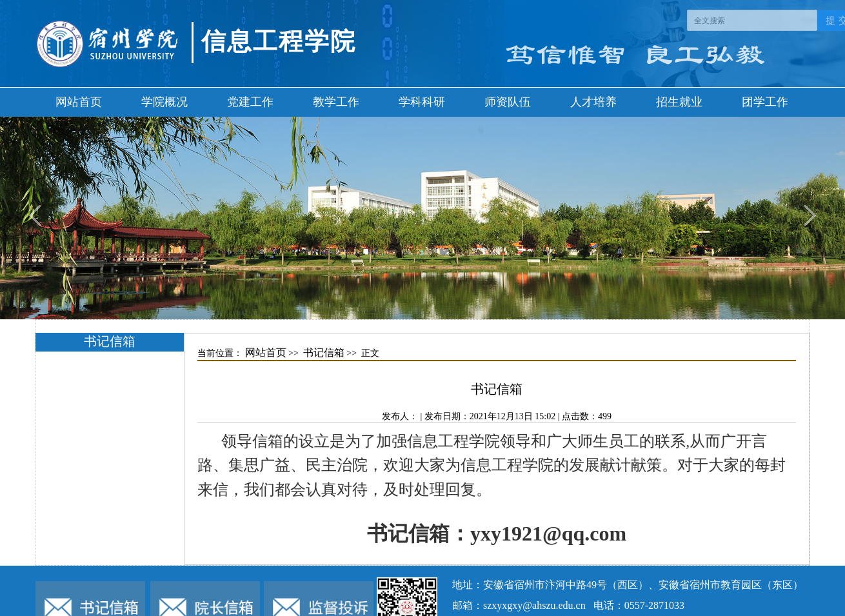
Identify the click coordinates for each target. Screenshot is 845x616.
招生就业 (679, 102)
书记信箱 (324, 353)
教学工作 (336, 102)
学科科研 (422, 102)
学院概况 (164, 102)
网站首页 (79, 102)
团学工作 (765, 102)
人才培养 (593, 102)
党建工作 (250, 102)
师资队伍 (508, 102)
